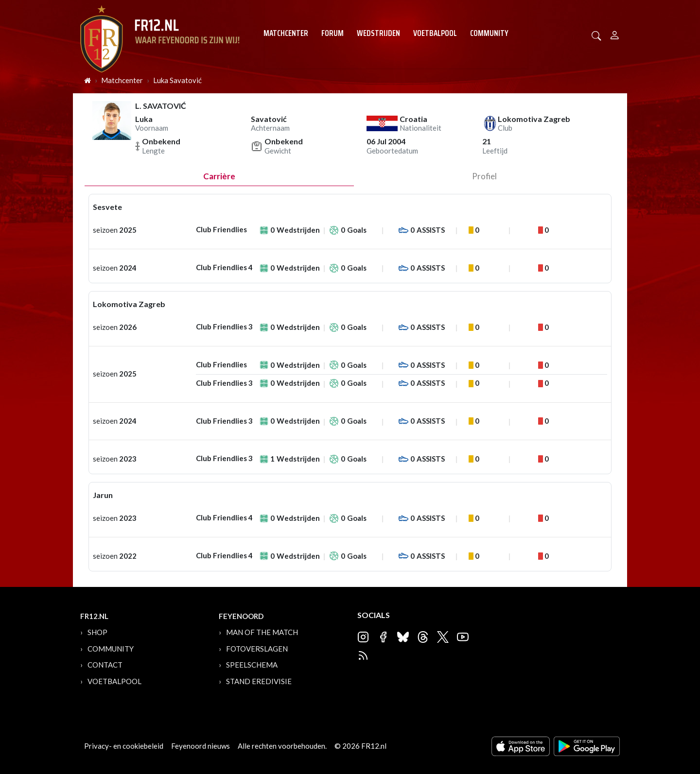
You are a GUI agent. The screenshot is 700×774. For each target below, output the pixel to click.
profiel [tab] (484, 176)
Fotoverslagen (257, 649)
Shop (97, 632)
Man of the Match (262, 632)
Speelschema (252, 665)
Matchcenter (286, 33)
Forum (332, 33)
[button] (596, 35)
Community (489, 33)
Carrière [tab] (219, 176)
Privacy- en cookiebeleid (124, 746)
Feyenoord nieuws (201, 746)
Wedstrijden (378, 33)
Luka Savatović (177, 80)
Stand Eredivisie (259, 681)
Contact (105, 665)
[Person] (615, 34)
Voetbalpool (435, 33)
